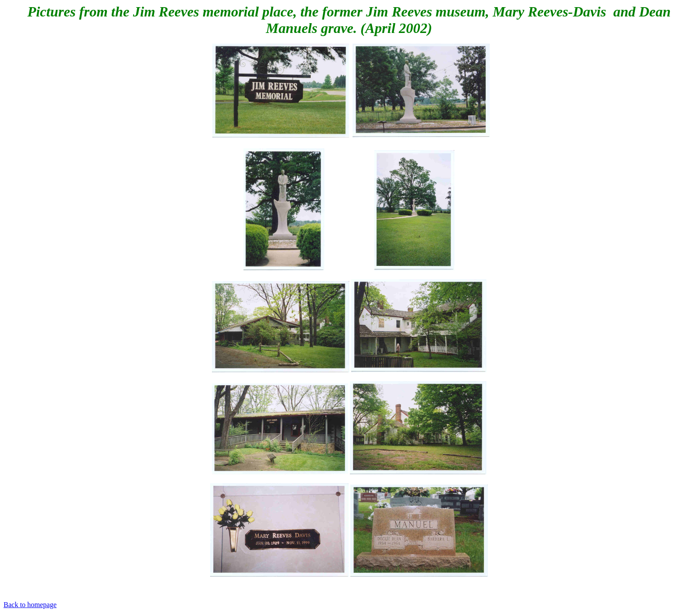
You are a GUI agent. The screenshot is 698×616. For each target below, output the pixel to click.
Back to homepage (30, 605)
